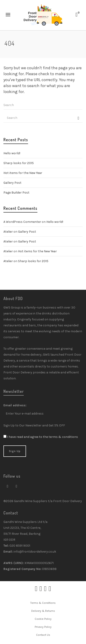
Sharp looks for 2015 (19, 163)
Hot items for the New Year (23, 173)
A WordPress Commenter (22, 222)
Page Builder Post (16, 193)
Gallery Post (12, 183)
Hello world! (12, 153)
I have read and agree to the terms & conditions (43, 437)
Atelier (8, 232)
